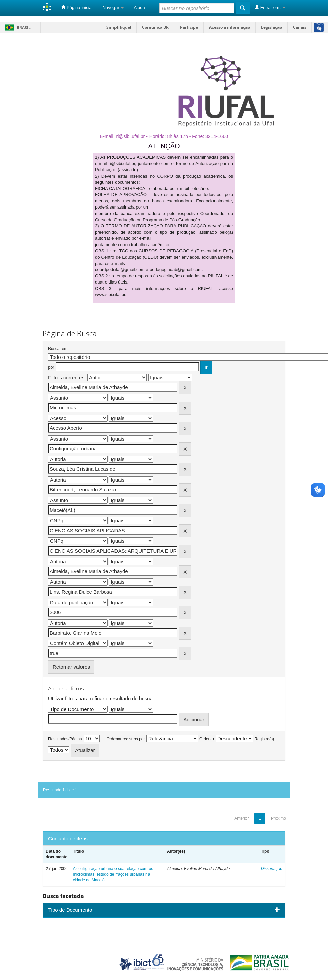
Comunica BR (155, 27)
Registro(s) (264, 739)
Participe (189, 27)
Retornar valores (71, 667)
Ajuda (139, 8)
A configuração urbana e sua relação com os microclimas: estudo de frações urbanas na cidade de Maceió (113, 874)
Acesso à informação (229, 27)
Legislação (271, 27)
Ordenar (207, 739)
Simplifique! (119, 27)
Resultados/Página (65, 739)
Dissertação (272, 869)
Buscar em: (58, 349)
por (51, 367)
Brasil (17, 27)
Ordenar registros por (126, 739)
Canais (300, 27)
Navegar (113, 8)
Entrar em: (270, 7)
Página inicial (77, 7)
